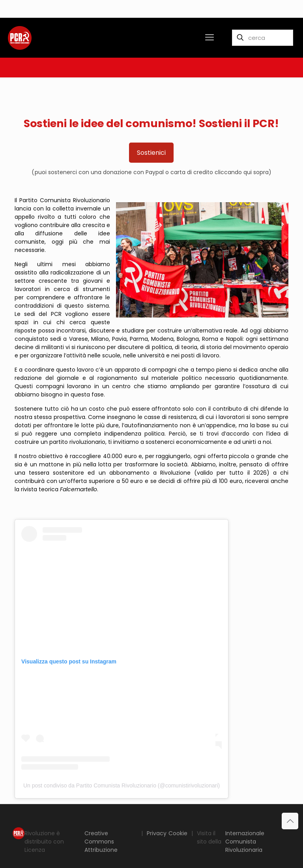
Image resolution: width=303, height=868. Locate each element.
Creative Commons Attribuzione (101, 842)
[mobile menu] (209, 38)
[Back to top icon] (290, 821)
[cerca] (263, 38)
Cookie (178, 833)
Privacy (157, 833)
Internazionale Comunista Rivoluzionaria (245, 842)
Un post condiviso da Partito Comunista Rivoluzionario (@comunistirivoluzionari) (122, 785)
